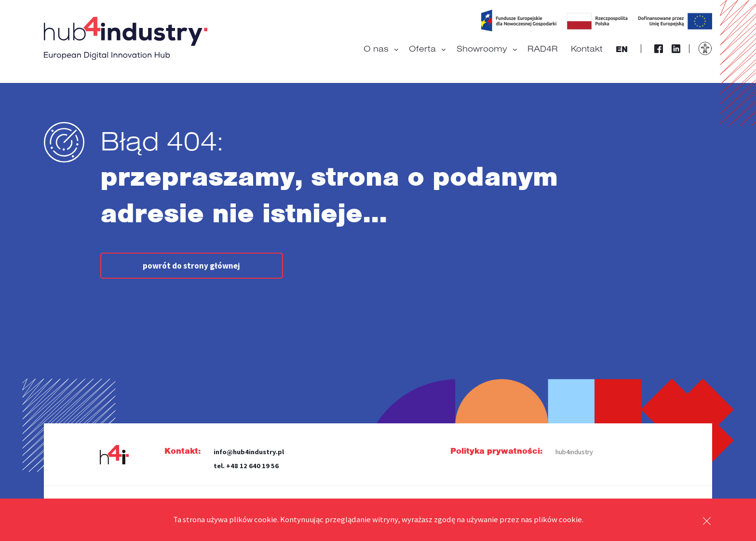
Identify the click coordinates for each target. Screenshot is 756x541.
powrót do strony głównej (191, 266)
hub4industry (574, 452)
